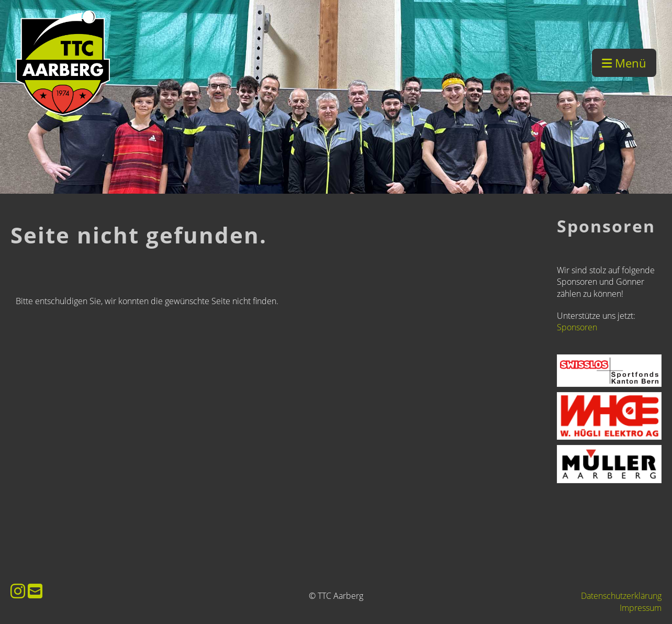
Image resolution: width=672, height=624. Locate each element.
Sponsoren (577, 327)
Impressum (641, 608)
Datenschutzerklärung (621, 596)
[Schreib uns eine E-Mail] (35, 591)
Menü (624, 63)
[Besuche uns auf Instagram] (18, 591)
